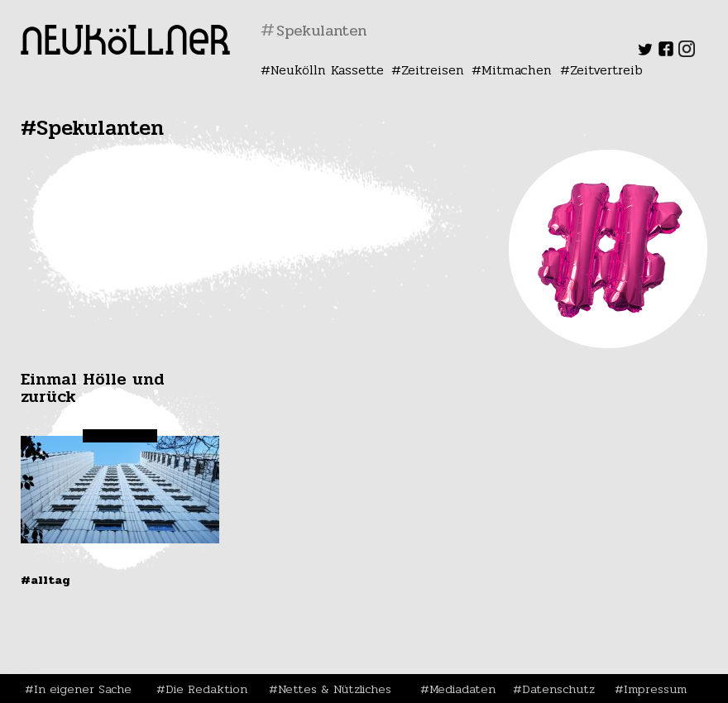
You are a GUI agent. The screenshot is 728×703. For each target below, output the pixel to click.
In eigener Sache (83, 689)
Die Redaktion (206, 689)
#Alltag (45, 580)
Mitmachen (517, 70)
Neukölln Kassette (327, 70)
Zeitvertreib (606, 70)
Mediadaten (462, 689)
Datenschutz (558, 689)
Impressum (655, 689)
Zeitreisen (433, 70)
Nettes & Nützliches (335, 689)
